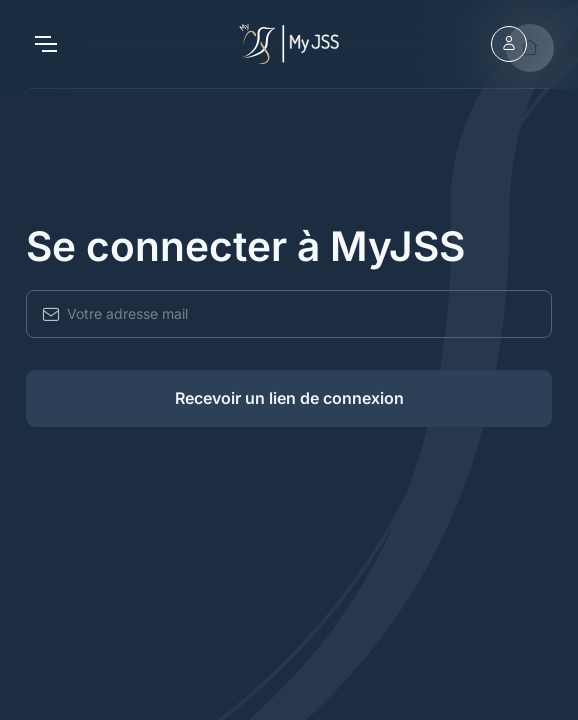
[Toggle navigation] (45, 44)
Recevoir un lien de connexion (289, 398)
